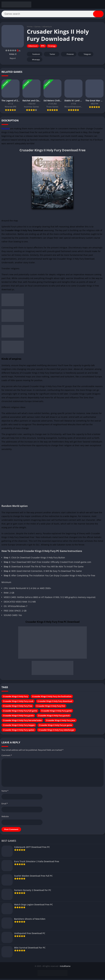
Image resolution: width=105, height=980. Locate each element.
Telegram (85, 55)
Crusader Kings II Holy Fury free (18, 707)
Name (5, 792)
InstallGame (65, 967)
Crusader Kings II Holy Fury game (56, 712)
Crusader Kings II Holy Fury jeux (61, 721)
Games (37, 28)
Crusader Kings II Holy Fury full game (20, 712)
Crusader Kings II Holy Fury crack (18, 702)
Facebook (34, 55)
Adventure (47, 28)
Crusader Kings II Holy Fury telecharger (56, 731)
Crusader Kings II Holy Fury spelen (19, 731)
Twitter (50, 55)
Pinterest (68, 55)
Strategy (52, 47)
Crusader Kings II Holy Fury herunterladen (22, 721)
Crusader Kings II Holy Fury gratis (18, 717)
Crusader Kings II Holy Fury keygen (19, 726)
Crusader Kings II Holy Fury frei (51, 707)
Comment (7, 756)
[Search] (52, 15)
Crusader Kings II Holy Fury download (55, 702)
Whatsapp (34, 61)
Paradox (6, 130)
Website (5, 817)
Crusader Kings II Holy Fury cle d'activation (52, 697)
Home (30, 28)
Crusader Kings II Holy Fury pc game (55, 726)
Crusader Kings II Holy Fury (15, 697)
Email (5, 805)
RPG (43, 47)
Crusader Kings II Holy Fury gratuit (54, 717)
